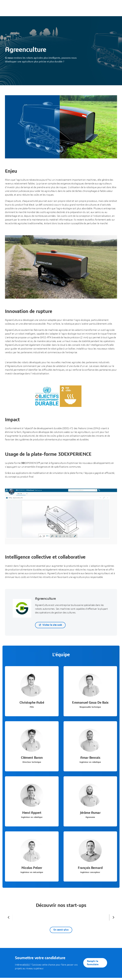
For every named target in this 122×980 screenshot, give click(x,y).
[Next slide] (113, 917)
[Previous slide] (9, 917)
